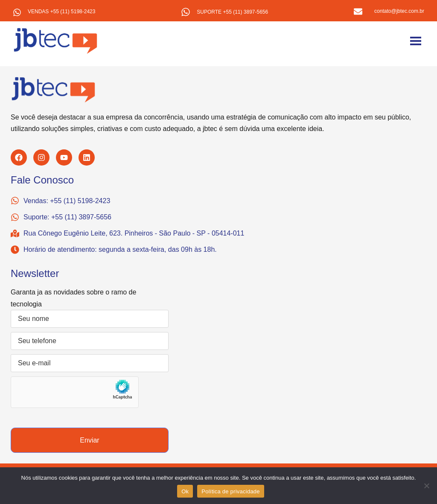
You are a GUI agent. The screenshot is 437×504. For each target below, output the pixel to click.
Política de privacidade (231, 491)
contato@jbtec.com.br (399, 11)
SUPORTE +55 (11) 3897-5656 (232, 12)
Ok (185, 491)
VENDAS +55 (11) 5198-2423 (61, 12)
